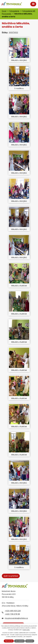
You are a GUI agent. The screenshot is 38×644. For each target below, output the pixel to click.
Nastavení (30, 641)
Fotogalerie (14, 11)
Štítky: (5, 32)
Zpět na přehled (11, 576)
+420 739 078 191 (12, 614)
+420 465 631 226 (13, 611)
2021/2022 (13, 32)
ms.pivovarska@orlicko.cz (16, 618)
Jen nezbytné (19, 641)
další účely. (26, 630)
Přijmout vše (9, 641)
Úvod (4, 11)
